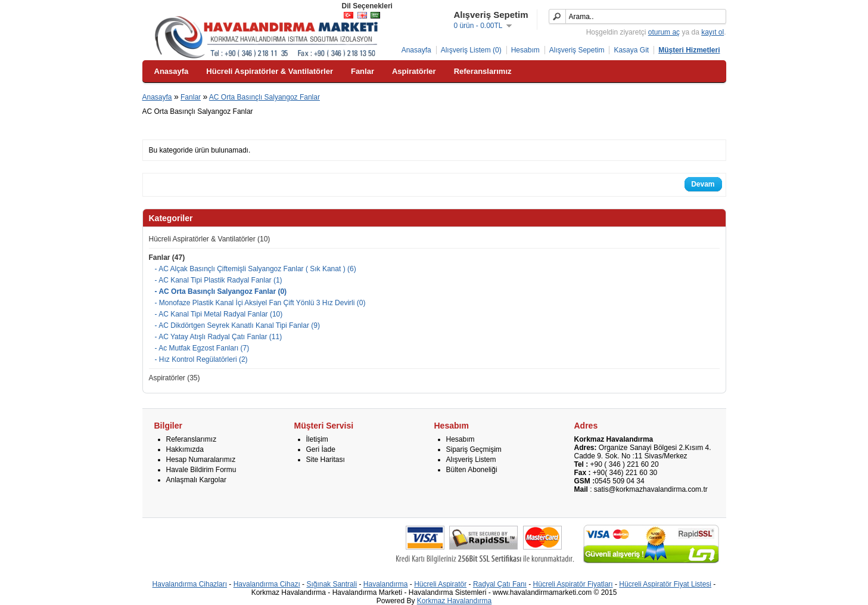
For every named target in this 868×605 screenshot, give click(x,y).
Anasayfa (416, 50)
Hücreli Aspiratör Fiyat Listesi (665, 584)
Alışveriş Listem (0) (471, 50)
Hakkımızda (185, 449)
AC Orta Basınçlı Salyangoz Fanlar (265, 97)
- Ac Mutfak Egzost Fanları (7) (202, 348)
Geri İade (321, 449)
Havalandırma (386, 584)
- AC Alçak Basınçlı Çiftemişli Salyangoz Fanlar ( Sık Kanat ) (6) (256, 269)
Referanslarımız (192, 439)
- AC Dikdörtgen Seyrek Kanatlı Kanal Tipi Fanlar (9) (237, 325)
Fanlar (363, 71)
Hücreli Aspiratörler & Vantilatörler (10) (210, 239)
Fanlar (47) (167, 257)
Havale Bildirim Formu (201, 470)
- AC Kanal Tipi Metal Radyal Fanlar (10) (219, 314)
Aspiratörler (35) (175, 378)
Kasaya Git (631, 50)
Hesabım (525, 50)
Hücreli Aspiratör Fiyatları (573, 584)
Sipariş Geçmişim (474, 449)
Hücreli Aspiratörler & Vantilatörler (270, 71)
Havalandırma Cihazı (267, 584)
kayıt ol (713, 32)
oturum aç (664, 32)
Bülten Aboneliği (472, 470)
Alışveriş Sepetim (577, 50)
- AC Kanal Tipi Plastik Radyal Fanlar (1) (219, 280)
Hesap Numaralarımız (201, 460)
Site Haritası (326, 460)
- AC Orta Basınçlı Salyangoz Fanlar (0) (221, 291)
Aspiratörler (414, 71)
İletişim (317, 439)
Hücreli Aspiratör (440, 584)
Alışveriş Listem (471, 460)
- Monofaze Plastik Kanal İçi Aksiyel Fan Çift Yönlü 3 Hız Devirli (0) (260, 303)
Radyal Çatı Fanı (500, 584)
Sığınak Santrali (332, 584)
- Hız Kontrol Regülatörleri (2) (201, 359)
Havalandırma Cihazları (190, 584)
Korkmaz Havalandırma (454, 601)
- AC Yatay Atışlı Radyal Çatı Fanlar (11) (219, 337)
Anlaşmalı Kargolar (196, 480)
